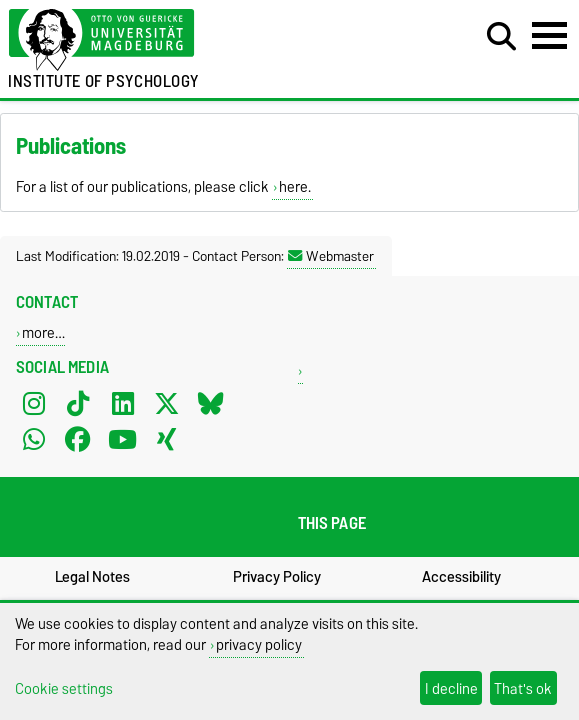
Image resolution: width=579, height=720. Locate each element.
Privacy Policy (277, 577)
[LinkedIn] (123, 403)
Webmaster (331, 256)
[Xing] (167, 439)
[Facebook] (78, 439)
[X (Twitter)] (167, 403)
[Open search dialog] (501, 37)
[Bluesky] (211, 403)
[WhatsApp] (34, 439)
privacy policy (259, 644)
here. (295, 187)
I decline (451, 688)
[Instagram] (34, 403)
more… (43, 332)
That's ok (523, 688)
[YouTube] (123, 439)
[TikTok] (78, 403)
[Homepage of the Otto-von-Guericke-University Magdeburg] (177, 40)
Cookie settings (64, 688)
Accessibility (461, 577)
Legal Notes (92, 577)
